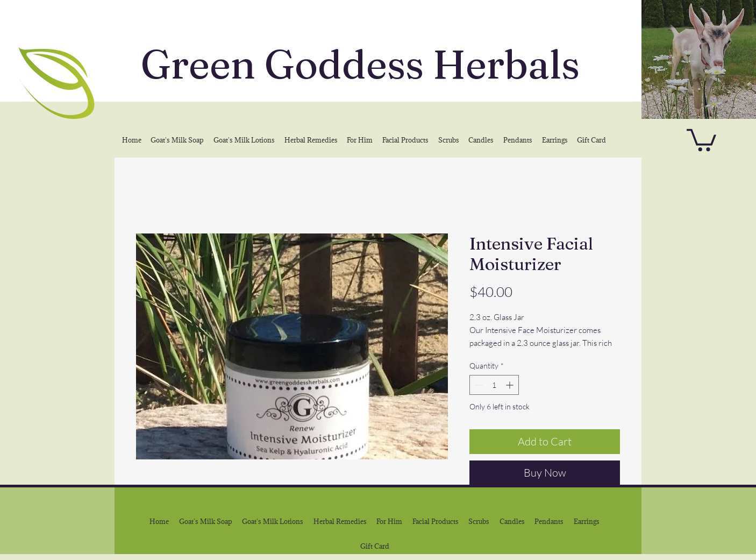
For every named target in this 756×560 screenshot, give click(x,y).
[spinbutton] (494, 385)
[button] (701, 139)
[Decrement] (478, 385)
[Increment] (511, 385)
